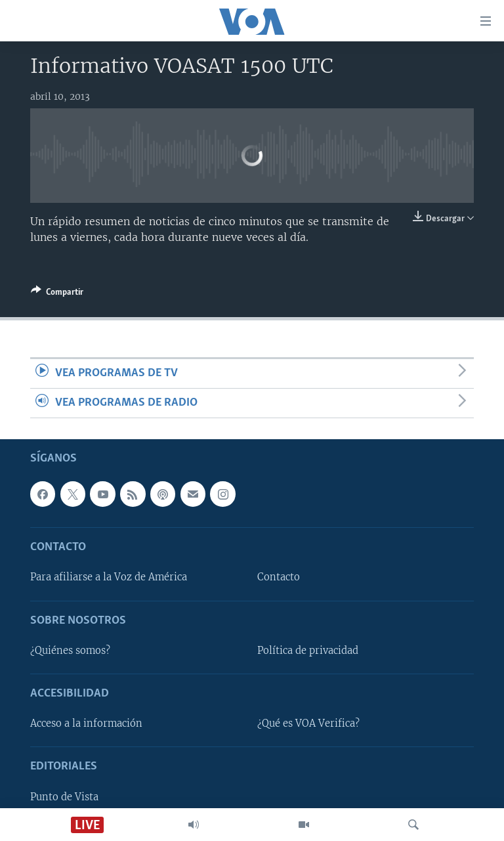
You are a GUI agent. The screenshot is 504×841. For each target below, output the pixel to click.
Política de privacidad (308, 651)
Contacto (279, 578)
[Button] (57, 294)
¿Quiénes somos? (70, 651)
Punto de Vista (64, 797)
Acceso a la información (86, 724)
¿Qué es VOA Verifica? (308, 724)
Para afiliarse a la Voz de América (109, 578)
